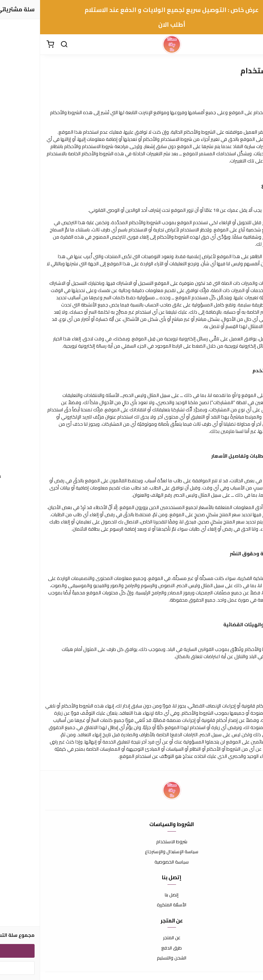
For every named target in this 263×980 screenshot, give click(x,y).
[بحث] (24, 45)
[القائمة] (253, 45)
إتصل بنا (131, 895)
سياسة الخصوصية (131, 862)
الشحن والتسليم (131, 958)
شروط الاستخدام (132, 842)
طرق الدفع (131, 948)
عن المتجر (132, 938)
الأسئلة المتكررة (131, 905)
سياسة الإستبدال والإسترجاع (131, 852)
